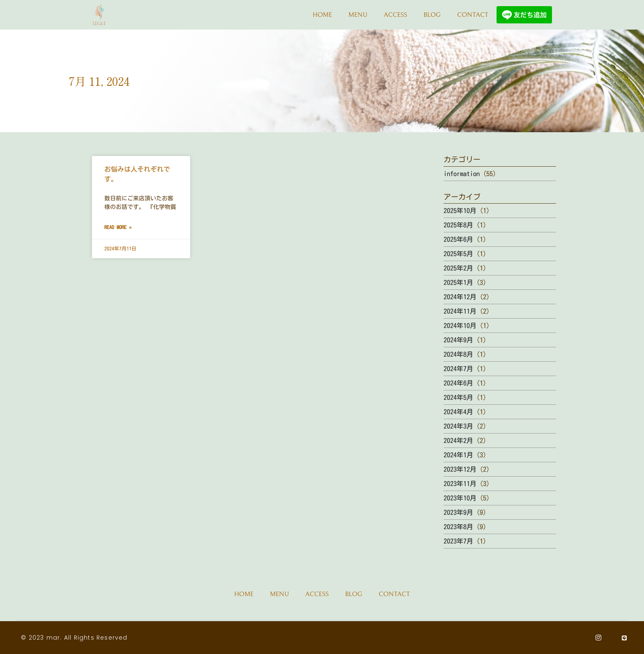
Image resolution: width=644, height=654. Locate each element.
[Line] (624, 638)
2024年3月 (458, 426)
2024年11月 (460, 311)
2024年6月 (458, 383)
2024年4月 (458, 412)
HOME (322, 15)
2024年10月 (460, 326)
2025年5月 (458, 254)
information (462, 174)
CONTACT (473, 15)
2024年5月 (458, 397)
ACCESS (395, 15)
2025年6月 (458, 239)
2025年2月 (458, 268)
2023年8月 (458, 527)
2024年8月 (458, 354)
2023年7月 (458, 541)
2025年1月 (458, 282)
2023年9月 (458, 512)
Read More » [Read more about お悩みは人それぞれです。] (118, 227)
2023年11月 (460, 484)
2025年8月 (458, 225)
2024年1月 (458, 455)
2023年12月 (460, 469)
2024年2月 (458, 441)
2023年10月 (460, 498)
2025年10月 (460, 211)
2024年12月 (460, 297)
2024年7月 (458, 369)
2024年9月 (458, 340)
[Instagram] (599, 638)
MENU (358, 15)
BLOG (432, 15)
